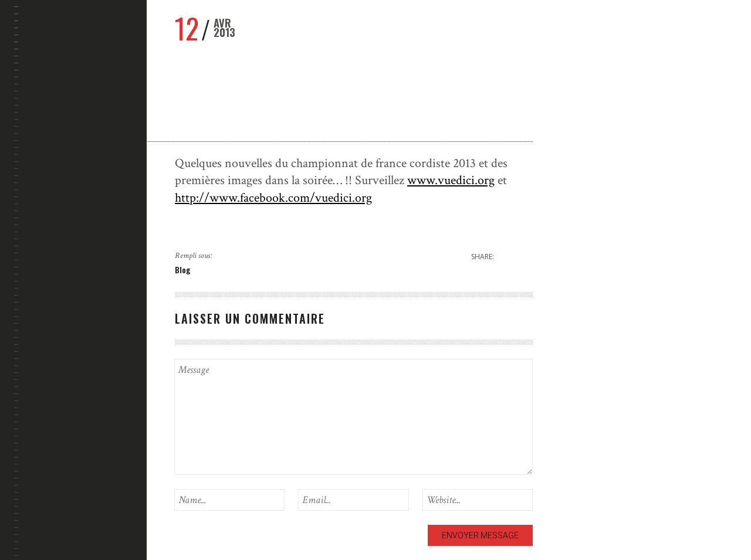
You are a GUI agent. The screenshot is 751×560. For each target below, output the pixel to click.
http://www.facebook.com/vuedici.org (273, 198)
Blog (183, 269)
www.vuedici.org (451, 180)
